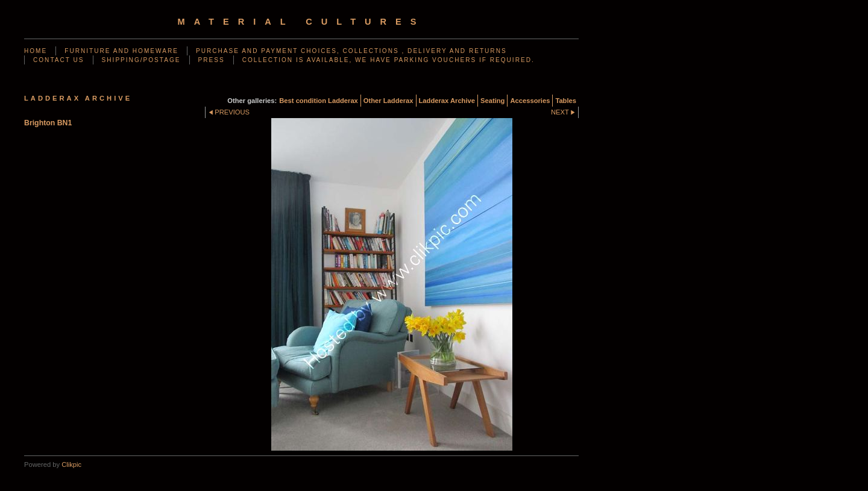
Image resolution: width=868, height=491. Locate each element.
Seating (492, 101)
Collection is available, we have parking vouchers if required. (388, 60)
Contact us (59, 60)
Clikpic (71, 464)
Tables (566, 101)
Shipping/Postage (141, 60)
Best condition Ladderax (319, 101)
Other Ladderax (388, 101)
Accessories (530, 101)
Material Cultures (302, 22)
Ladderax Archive (447, 101)
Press (212, 60)
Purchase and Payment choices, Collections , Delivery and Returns (351, 51)
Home (36, 51)
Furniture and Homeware (121, 51)
